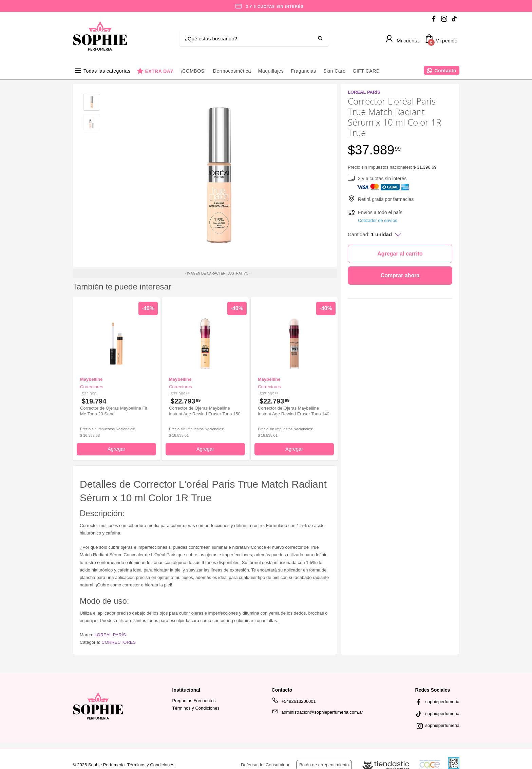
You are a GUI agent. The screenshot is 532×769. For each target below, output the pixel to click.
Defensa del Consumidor (265, 765)
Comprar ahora (400, 275)
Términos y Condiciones (196, 708)
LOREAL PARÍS (110, 635)
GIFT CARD (366, 71)
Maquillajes (271, 71)
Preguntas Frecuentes (194, 701)
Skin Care (335, 71)
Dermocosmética (232, 71)
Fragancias (303, 71)
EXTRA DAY (159, 71)
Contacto (445, 71)
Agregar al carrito (400, 254)
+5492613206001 (294, 702)
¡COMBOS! (193, 71)
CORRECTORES (119, 642)
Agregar (116, 449)
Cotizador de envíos (378, 220)
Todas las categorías (107, 71)
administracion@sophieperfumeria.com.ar (317, 713)
